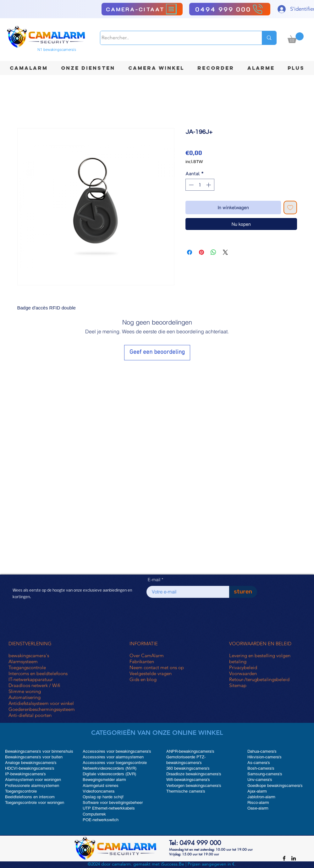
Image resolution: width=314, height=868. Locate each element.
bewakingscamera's (29, 655)
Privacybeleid (243, 667)
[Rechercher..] (175, 38)
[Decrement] (191, 185)
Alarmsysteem (23, 661)
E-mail (154, 580)
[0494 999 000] (230, 9)
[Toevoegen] (290, 207)
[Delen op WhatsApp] (213, 252)
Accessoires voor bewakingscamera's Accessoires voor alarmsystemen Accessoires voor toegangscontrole (117, 757)
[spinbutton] (200, 185)
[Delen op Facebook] (190, 252)
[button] (296, 38)
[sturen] (243, 592)
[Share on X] (225, 252)
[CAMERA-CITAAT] (142, 9)
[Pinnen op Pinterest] (201, 252)
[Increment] (209, 185)
